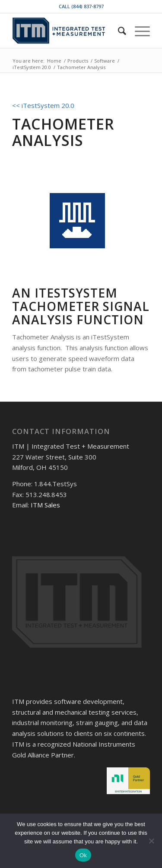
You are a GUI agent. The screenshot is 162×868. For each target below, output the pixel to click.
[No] (151, 841)
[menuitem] (118, 31)
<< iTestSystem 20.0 (43, 105)
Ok (83, 855)
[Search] (118, 31)
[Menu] (138, 31)
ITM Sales (45, 505)
